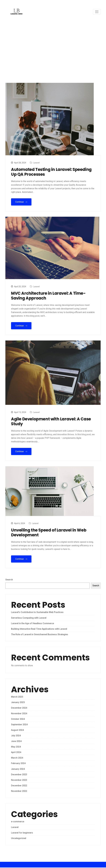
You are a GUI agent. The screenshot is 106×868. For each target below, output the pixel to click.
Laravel (36, 163)
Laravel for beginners (22, 833)
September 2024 (19, 725)
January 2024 (18, 769)
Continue (21, 202)
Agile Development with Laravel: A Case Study (52, 422)
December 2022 (19, 786)
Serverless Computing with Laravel (29, 618)
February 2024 (18, 764)
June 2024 (16, 742)
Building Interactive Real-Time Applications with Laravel (39, 629)
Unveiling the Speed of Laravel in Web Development (50, 533)
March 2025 (17, 697)
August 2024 (17, 731)
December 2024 (19, 708)
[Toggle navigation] (97, 12)
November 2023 (19, 780)
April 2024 (16, 753)
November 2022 (19, 792)
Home (40, 61)
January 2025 (18, 703)
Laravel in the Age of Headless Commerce (33, 624)
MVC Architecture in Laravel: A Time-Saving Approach (49, 296)
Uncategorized (19, 839)
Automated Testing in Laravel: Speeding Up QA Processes (53, 172)
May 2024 (16, 747)
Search (9, 580)
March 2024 (17, 758)
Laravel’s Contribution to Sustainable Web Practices (37, 613)
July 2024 (16, 736)
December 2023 (19, 775)
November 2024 (19, 714)
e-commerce (18, 822)
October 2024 (18, 719)
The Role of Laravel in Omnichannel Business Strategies (40, 635)
